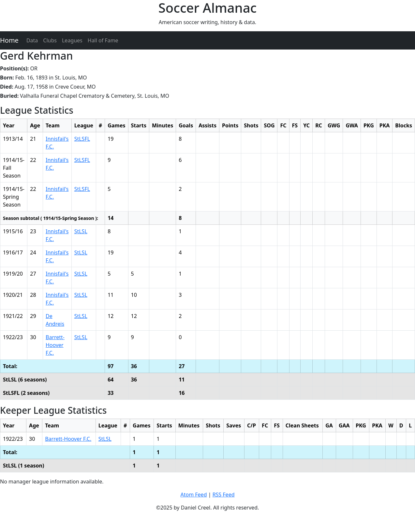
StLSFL (82, 139)
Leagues (72, 40)
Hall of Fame (103, 40)
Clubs (50, 40)
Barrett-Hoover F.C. (55, 345)
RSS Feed (224, 495)
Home (9, 40)
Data (32, 40)
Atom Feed (193, 495)
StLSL (81, 231)
